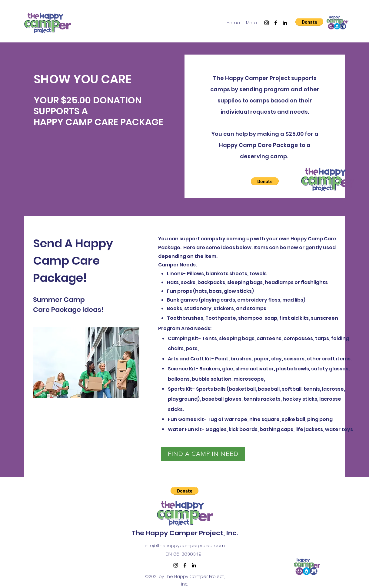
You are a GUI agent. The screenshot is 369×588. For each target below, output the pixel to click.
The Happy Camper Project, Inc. (185, 533)
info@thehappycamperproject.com (185, 545)
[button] (309, 22)
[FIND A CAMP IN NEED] (203, 454)
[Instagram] (267, 23)
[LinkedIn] (285, 23)
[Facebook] (276, 23)
